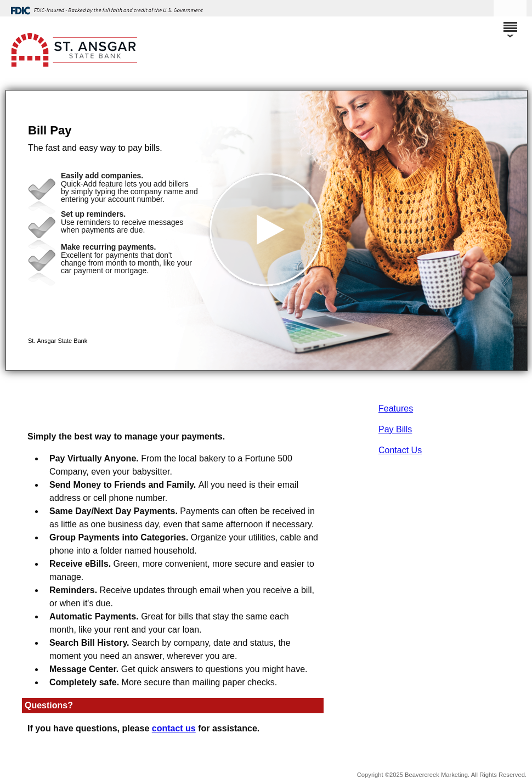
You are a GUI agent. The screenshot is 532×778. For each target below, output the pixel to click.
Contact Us (400, 450)
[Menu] (510, 22)
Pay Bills (395, 429)
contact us (174, 728)
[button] (267, 230)
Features (396, 408)
